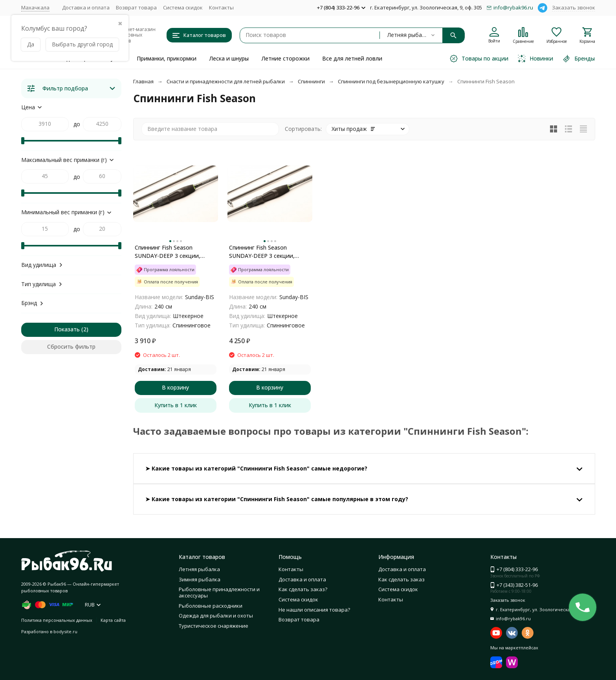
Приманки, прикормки (167, 58)
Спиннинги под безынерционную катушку (391, 81)
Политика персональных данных (57, 620)
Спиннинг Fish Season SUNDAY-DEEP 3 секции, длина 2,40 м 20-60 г (262, 252)
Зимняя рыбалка (200, 579)
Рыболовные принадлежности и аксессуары (219, 592)
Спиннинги (311, 81)
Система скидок (183, 7)
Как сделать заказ (401, 579)
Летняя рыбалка (199, 569)
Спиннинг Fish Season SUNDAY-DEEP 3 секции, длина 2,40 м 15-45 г (168, 252)
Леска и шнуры (229, 58)
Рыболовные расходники (211, 606)
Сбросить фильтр (71, 346)
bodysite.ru (65, 631)
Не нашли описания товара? (314, 610)
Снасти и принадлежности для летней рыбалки (226, 81)
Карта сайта (113, 620)
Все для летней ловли (352, 58)
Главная (143, 81)
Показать (67, 329)
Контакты (221, 7)
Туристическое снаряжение (214, 626)
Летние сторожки (285, 58)
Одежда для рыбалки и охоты (216, 616)
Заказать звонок (574, 7)
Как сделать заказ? (303, 589)
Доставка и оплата (86, 7)
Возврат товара (136, 7)
